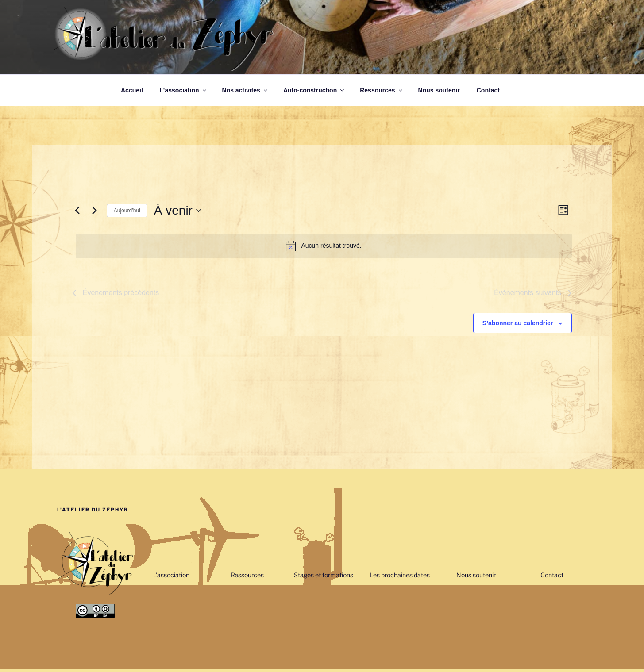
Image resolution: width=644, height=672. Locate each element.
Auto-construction (314, 90)
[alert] (324, 246)
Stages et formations (324, 575)
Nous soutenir (439, 90)
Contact (488, 90)
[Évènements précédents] (77, 211)
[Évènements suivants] (95, 211)
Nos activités (245, 90)
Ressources (382, 90)
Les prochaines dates (400, 575)
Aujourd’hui (127, 211)
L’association (184, 90)
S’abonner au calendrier (518, 323)
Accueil (132, 90)
